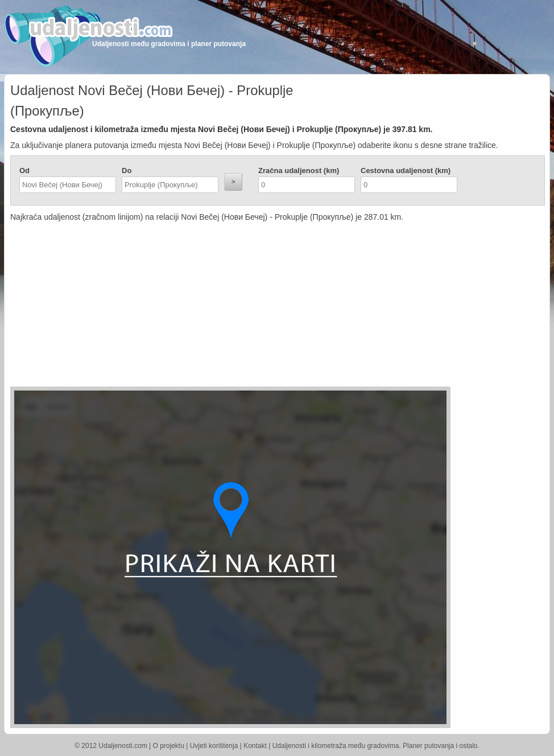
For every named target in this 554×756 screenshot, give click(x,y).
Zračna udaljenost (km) (299, 170)
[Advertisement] (209, 307)
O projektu (169, 746)
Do (127, 170)
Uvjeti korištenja (214, 746)
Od (24, 170)
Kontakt (255, 746)
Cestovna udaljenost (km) (406, 170)
